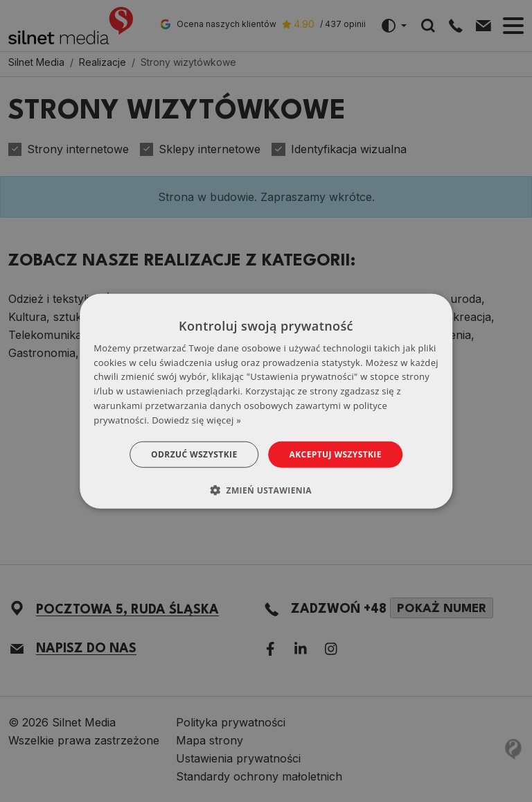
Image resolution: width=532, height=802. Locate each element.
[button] (266, 490)
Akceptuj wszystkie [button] (336, 454)
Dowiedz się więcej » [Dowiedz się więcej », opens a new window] (196, 420)
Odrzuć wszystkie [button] (194, 454)
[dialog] (266, 401)
